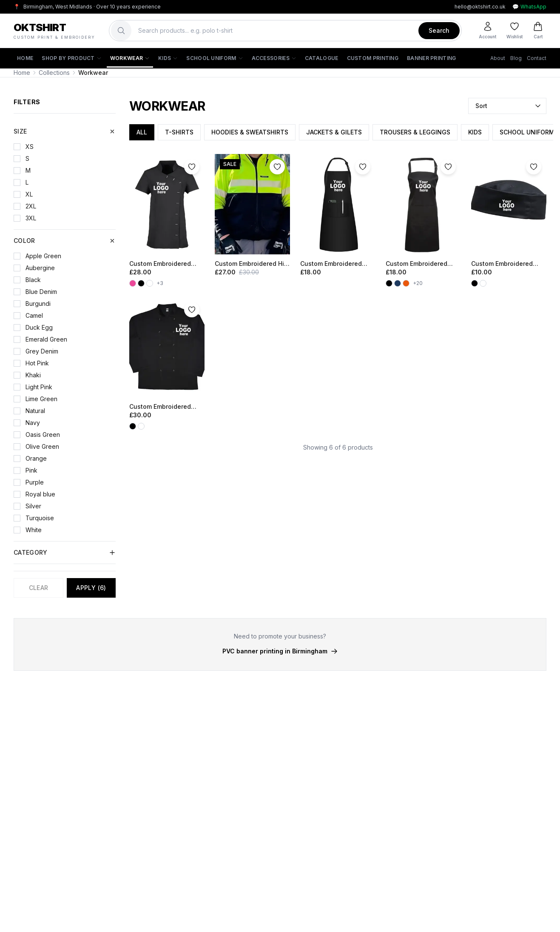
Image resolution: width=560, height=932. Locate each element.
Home (25, 58)
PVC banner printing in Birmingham (280, 651)
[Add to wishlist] (192, 167)
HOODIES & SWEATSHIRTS (250, 132)
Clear (39, 588)
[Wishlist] (515, 31)
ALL (142, 132)
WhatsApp (529, 7)
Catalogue (322, 58)
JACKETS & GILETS (334, 132)
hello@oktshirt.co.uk (480, 7)
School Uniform (215, 58)
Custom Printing (373, 58)
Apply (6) (91, 588)
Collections (54, 73)
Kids (168, 58)
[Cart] (538, 31)
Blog (516, 58)
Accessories (274, 58)
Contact (537, 58)
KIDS (475, 132)
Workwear (130, 58)
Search (439, 30)
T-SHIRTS (179, 132)
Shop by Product (72, 58)
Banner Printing (432, 58)
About (498, 58)
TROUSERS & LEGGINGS (415, 132)
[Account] (488, 31)
